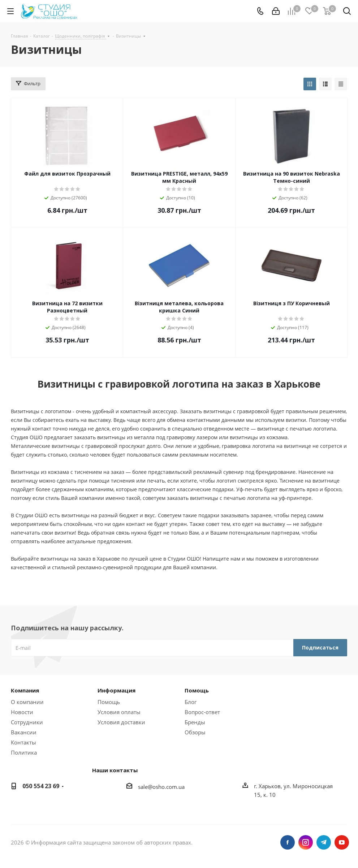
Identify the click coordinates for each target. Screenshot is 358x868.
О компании (27, 702)
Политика (24, 752)
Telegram (324, 842)
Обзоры (195, 732)
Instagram (306, 842)
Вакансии (24, 732)
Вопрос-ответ (202, 712)
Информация (117, 690)
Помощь (109, 702)
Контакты (23, 742)
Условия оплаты (119, 712)
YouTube (342, 842)
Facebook (288, 842)
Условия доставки (121, 722)
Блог (191, 702)
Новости (22, 712)
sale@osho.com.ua (161, 787)
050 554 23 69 (41, 786)
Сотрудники (27, 722)
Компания (25, 690)
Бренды (195, 722)
